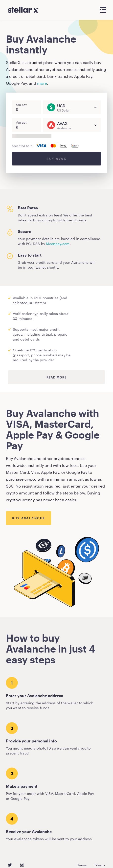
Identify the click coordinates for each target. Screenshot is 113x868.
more (42, 83)
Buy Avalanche (29, 518)
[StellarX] (23, 10)
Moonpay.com (58, 244)
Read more (56, 377)
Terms (82, 865)
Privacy (100, 865)
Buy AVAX (56, 159)
